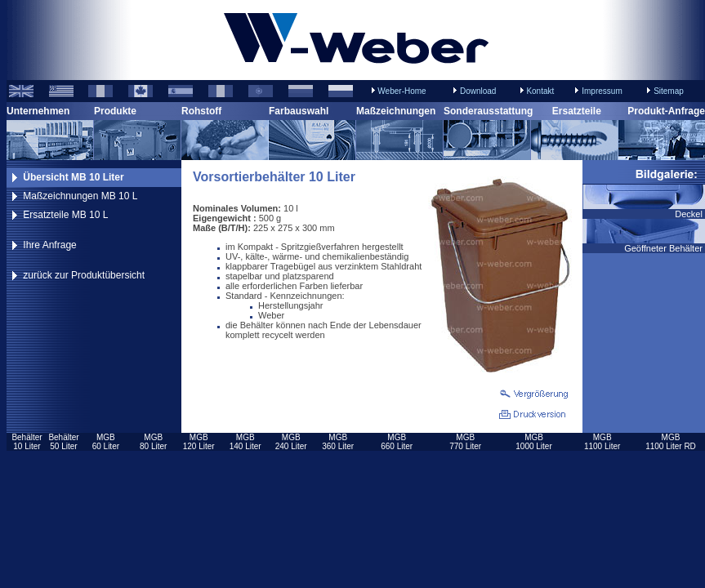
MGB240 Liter (291, 442)
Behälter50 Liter (63, 442)
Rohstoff (201, 111)
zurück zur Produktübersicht (84, 275)
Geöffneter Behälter (665, 248)
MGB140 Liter (245, 442)
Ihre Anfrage (49, 245)
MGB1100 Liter (602, 442)
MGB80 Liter (153, 442)
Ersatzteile (577, 111)
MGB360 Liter (338, 442)
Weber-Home (402, 91)
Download (478, 91)
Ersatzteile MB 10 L (65, 215)
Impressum (602, 91)
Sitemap (669, 91)
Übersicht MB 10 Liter (73, 177)
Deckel (690, 214)
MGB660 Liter (397, 442)
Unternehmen (38, 111)
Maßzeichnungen (396, 111)
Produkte (115, 111)
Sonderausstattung (488, 111)
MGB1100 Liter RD (671, 442)
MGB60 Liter (106, 442)
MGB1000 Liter (533, 442)
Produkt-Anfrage (666, 111)
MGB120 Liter (199, 442)
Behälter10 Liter (27, 442)
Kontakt (540, 91)
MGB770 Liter (465, 442)
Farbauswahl (299, 111)
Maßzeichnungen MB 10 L (80, 196)
